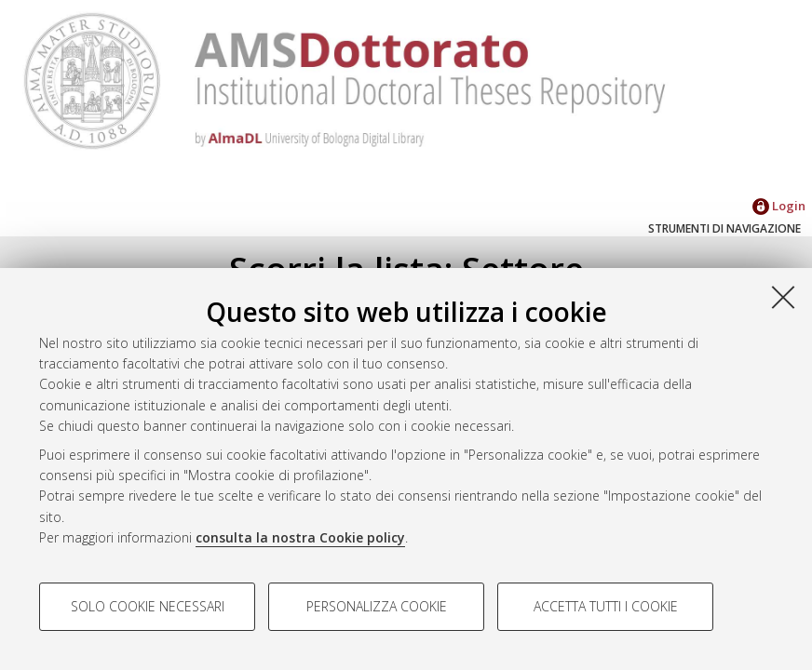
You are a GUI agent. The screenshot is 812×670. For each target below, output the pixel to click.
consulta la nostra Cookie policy (300, 537)
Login (779, 206)
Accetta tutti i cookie (606, 606)
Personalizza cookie (377, 606)
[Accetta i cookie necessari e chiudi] (783, 297)
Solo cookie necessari (148, 606)
